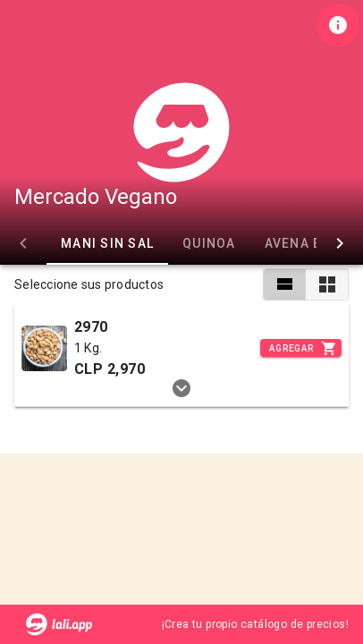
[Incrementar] (301, 348)
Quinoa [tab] (209, 243)
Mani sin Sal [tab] (107, 243)
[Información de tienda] (338, 25)
